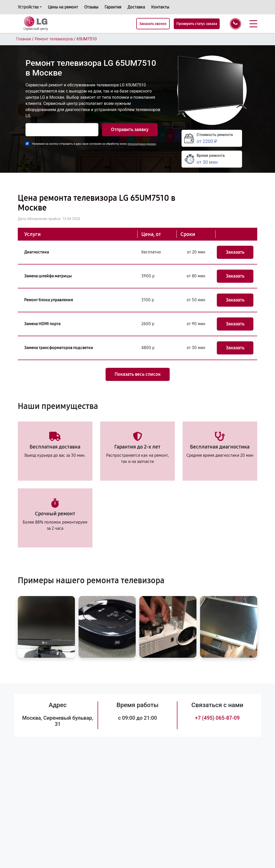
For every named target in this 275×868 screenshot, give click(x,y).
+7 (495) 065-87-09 (217, 718)
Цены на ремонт (63, 7)
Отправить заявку (130, 130)
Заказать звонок (153, 24)
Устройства (28, 7)
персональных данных (142, 144)
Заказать (235, 252)
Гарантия (113, 7)
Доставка (136, 7)
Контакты (160, 7)
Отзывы (91, 7)
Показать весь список (138, 374)
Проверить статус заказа (197, 24)
